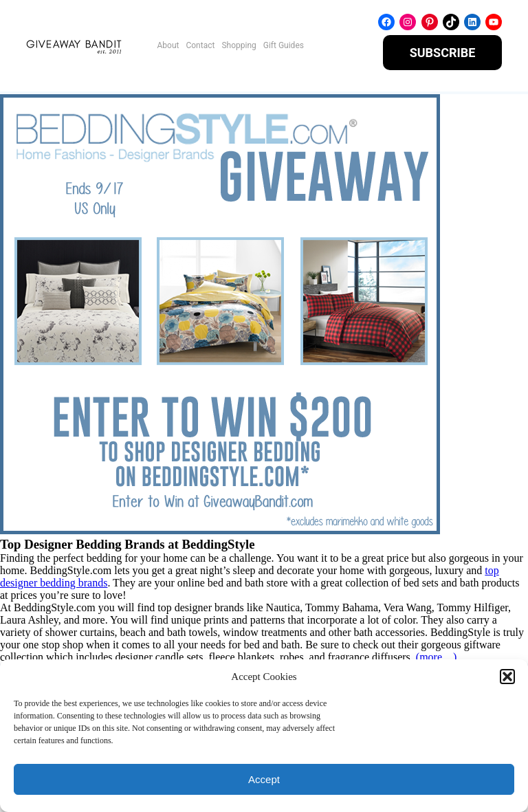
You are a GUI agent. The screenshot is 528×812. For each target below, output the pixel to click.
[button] (507, 677)
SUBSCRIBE (443, 53)
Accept (264, 779)
